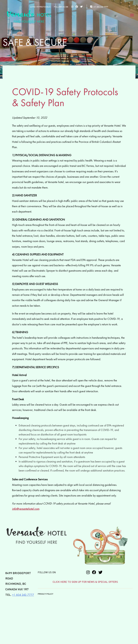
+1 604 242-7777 (99, 7)
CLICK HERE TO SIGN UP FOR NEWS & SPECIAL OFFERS (85, 582)
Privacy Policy (45, 594)
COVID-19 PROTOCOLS (40, 7)
